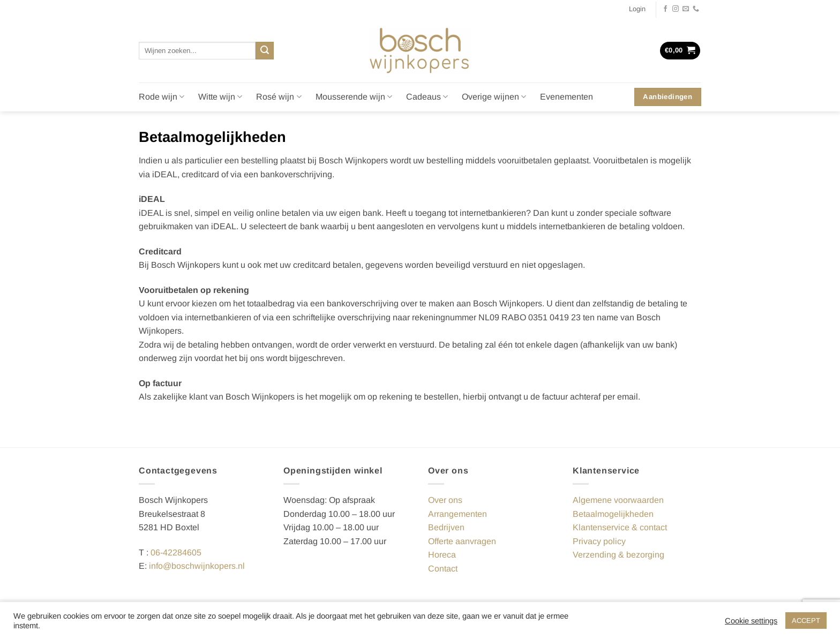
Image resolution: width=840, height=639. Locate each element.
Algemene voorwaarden (618, 500)
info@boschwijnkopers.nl (197, 566)
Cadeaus (427, 97)
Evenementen (567, 97)
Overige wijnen (494, 97)
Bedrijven (446, 527)
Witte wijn (220, 97)
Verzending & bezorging (618, 555)
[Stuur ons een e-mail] (686, 9)
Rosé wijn (279, 97)
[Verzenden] (265, 51)
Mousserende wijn (354, 97)
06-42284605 (176, 552)
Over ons (445, 500)
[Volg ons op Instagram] (676, 9)
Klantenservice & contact (620, 527)
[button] (637, 9)
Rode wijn (162, 97)
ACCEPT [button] (806, 621)
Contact (443, 569)
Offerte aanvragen (462, 541)
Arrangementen (457, 514)
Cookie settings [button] (751, 621)
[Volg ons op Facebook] (665, 9)
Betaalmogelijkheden (613, 514)
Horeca (442, 555)
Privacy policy (599, 541)
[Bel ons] (696, 9)
